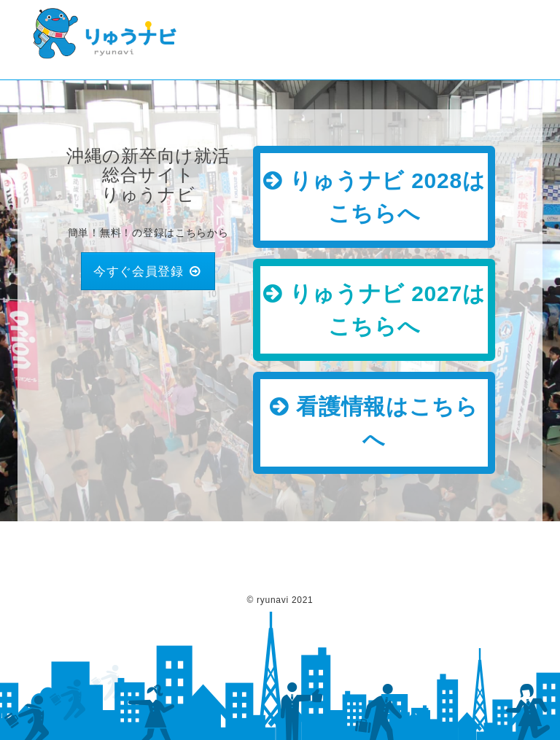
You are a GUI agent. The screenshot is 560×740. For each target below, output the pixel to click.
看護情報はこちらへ (374, 423)
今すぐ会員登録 (148, 271)
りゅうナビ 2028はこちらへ (374, 197)
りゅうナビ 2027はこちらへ (374, 310)
